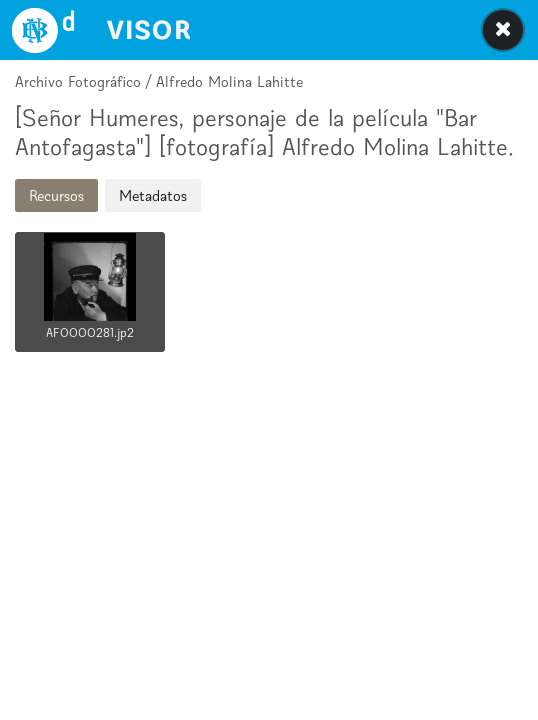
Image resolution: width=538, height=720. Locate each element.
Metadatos (153, 195)
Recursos (56, 195)
